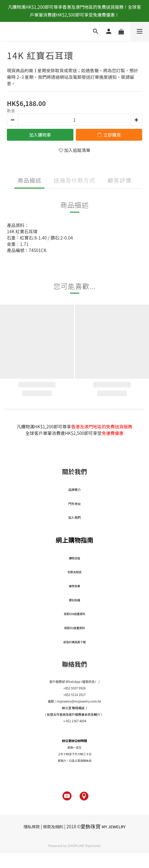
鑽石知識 (74, 600)
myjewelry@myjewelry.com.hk (79, 701)
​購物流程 (74, 558)
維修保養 (74, 586)
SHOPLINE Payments (84, 845)
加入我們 (75, 517)
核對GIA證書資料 (74, 614)
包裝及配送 (74, 572)
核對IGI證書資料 (75, 628)
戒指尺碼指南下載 (74, 642)
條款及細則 (53, 827)
